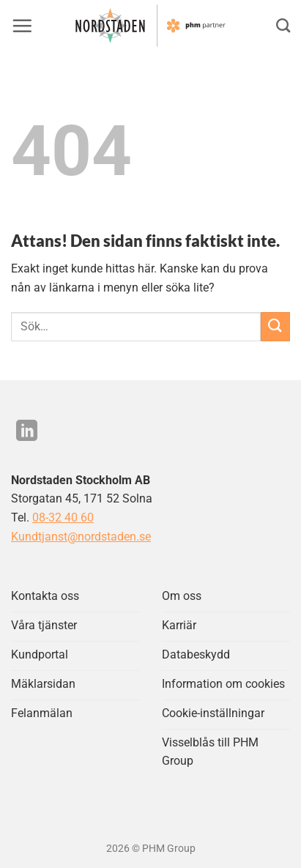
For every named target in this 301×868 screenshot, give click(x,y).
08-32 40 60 (63, 518)
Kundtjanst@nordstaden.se (81, 537)
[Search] (283, 25)
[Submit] (275, 326)
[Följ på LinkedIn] (27, 432)
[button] (22, 26)
